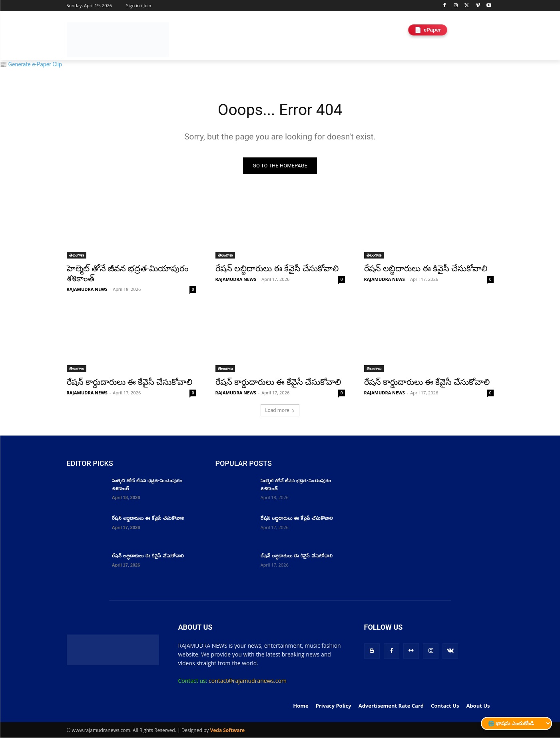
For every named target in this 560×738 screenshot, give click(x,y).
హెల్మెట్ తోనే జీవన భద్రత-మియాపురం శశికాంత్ (147, 485)
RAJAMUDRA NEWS (87, 290)
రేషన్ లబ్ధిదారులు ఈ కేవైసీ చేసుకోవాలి (277, 269)
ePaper (428, 30)
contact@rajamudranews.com (248, 681)
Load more (280, 411)
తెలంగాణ (77, 256)
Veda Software (227, 731)
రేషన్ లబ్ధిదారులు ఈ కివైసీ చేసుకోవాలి (426, 269)
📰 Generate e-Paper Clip (31, 64)
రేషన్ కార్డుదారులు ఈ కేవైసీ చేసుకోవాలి (130, 383)
